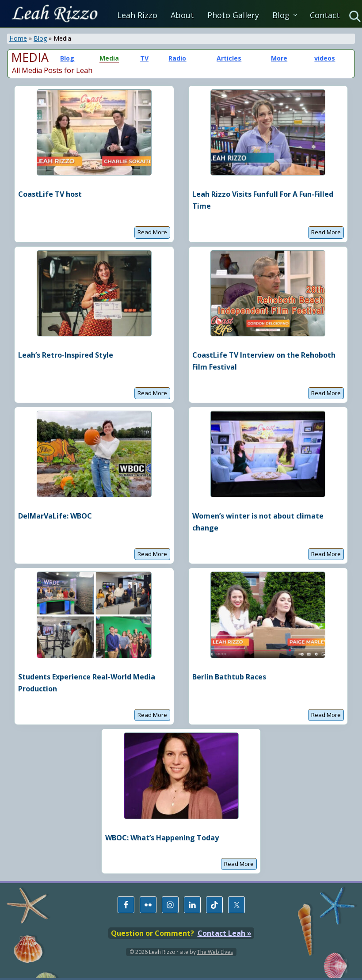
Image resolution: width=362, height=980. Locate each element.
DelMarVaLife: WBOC (55, 516)
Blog (40, 38)
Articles (229, 58)
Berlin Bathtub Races (229, 677)
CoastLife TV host (50, 194)
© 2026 (139, 952)
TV (144, 58)
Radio (177, 58)
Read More (152, 233)
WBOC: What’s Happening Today (162, 838)
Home (18, 38)
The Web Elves (215, 952)
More (279, 58)
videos (325, 58)
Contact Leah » (225, 933)
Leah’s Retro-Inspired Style (66, 355)
